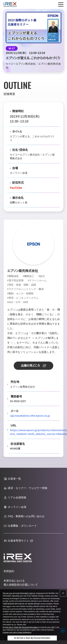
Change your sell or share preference (17, 632)
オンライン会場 (15, 507)
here (8, 606)
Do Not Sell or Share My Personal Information (20, 627)
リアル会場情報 (15, 498)
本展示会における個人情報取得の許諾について (21, 583)
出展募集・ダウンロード (20, 526)
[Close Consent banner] (63, 593)
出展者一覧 (12, 479)
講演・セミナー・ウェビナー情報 (25, 488)
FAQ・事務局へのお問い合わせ (24, 517)
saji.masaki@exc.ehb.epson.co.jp (30, 416)
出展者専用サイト (16, 541)
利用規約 (9, 571)
